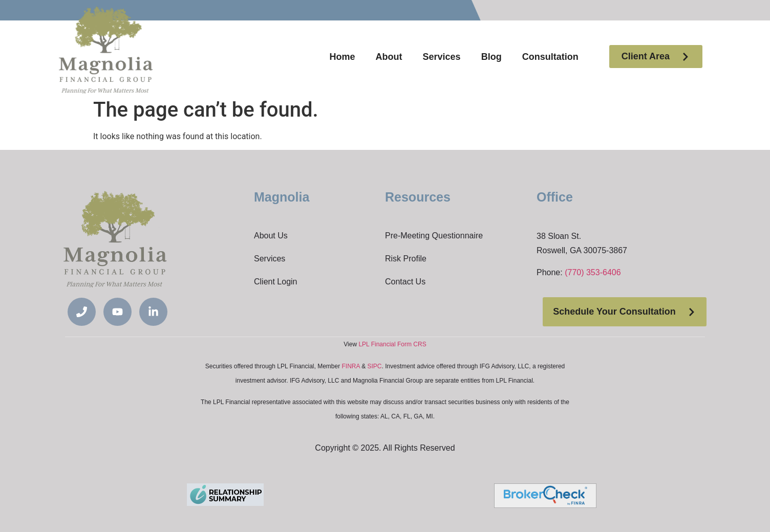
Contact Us (405, 282)
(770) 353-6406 (593, 272)
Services (442, 57)
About (389, 57)
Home (343, 57)
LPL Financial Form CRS (392, 344)
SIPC (375, 366)
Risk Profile (406, 259)
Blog (491, 57)
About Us (271, 236)
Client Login (276, 282)
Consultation (550, 57)
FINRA (351, 366)
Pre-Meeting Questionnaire (434, 236)
